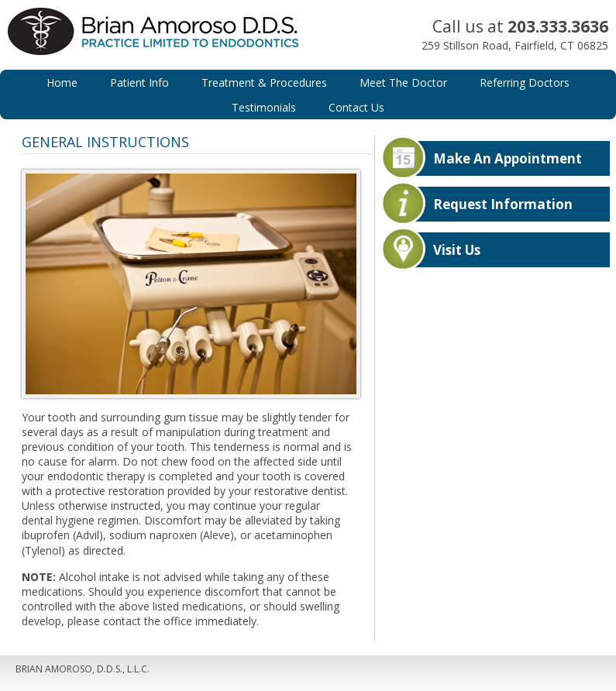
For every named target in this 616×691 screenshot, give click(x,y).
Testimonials (264, 107)
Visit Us (457, 250)
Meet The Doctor (403, 83)
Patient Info (139, 83)
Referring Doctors (525, 83)
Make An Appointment (508, 158)
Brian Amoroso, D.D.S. (162, 46)
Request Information (503, 204)
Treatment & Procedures (264, 83)
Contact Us (356, 107)
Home (62, 83)
